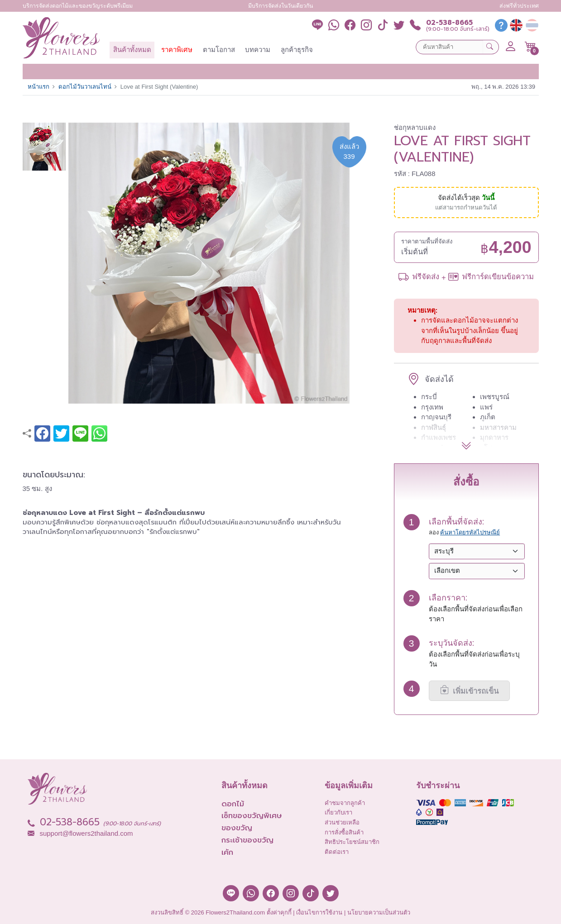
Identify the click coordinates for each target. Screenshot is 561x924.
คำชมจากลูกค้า (345, 803)
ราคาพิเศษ (177, 50)
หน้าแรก (38, 87)
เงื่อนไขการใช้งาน (319, 912)
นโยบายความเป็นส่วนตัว (379, 912)
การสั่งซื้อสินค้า (344, 832)
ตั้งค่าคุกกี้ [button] (279, 912)
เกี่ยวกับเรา (338, 812)
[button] (530, 47)
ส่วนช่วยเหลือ (342, 822)
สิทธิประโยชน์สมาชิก (352, 842)
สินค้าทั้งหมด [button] (132, 50)
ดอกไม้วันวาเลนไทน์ (85, 87)
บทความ (258, 50)
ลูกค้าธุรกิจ (297, 50)
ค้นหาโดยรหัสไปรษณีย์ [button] (470, 532)
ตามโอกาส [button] (219, 50)
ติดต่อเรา (337, 852)
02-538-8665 (449, 23)
